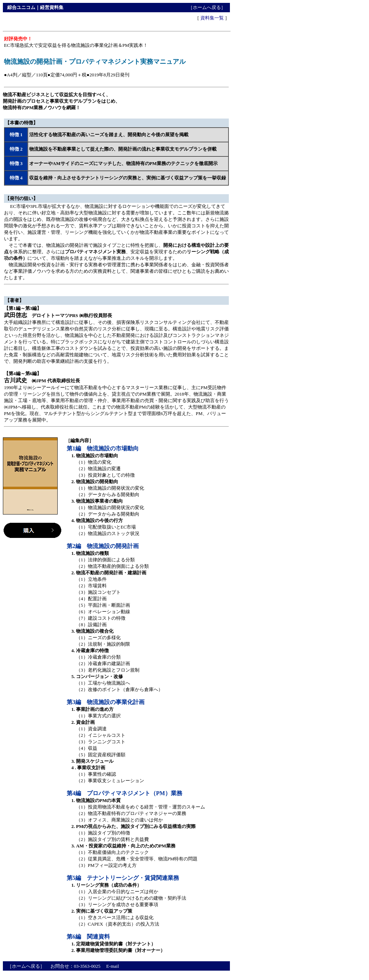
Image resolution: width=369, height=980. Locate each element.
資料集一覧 (212, 18)
